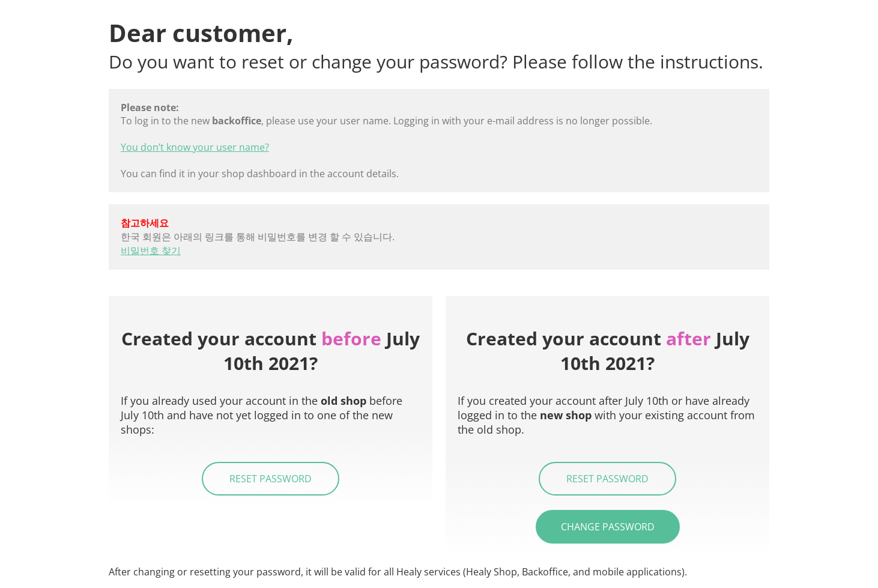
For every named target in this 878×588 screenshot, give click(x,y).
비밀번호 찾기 (151, 250)
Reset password (271, 479)
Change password (608, 527)
